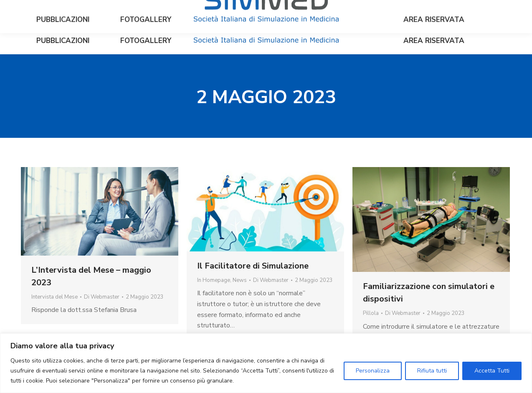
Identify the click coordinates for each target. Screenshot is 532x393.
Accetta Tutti (492, 371)
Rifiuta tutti (432, 371)
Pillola (371, 313)
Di (102, 297)
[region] (266, 363)
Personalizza (373, 371)
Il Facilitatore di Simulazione (253, 266)
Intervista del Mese (54, 297)
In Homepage (214, 280)
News (240, 280)
